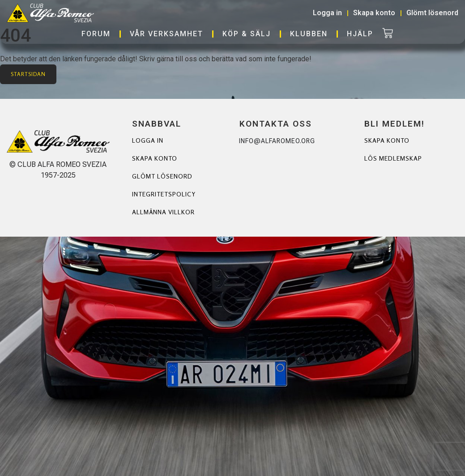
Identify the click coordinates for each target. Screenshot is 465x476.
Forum (96, 34)
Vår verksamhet (166, 34)
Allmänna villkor (164, 212)
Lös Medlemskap (393, 158)
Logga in (148, 140)
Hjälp (360, 34)
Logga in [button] (327, 13)
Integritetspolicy (164, 194)
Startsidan (28, 74)
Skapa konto (155, 158)
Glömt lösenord (162, 176)
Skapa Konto (387, 140)
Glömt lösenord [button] (432, 13)
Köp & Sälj (247, 34)
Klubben (309, 34)
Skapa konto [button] (374, 13)
